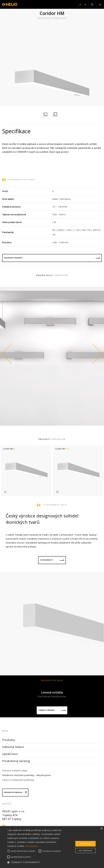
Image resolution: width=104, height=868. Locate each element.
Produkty (9, 740)
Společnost (10, 754)
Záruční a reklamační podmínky (18, 780)
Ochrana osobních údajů (15, 771)
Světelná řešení (13, 747)
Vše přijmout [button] (85, 844)
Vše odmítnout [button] (86, 851)
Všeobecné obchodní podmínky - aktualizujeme (26, 775)
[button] (36, 862)
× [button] (101, 829)
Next (97, 354)
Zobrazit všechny (52, 710)
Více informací (32, 846)
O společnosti (52, 560)
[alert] (52, 847)
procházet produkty (52, 258)
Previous (7, 354)
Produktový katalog (16, 761)
